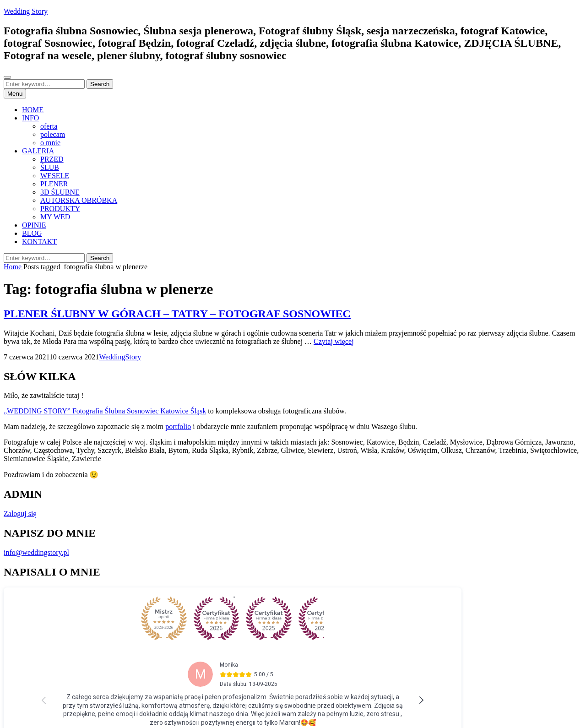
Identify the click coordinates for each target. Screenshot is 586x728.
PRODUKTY (60, 209)
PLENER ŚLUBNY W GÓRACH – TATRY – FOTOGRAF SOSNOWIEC (177, 314)
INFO (30, 118)
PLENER (54, 184)
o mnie (50, 143)
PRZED (52, 159)
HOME (33, 110)
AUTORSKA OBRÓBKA (79, 200)
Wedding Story (26, 11)
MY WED (55, 217)
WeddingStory (120, 357)
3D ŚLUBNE (60, 192)
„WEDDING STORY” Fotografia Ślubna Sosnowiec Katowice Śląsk (105, 411)
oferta (49, 126)
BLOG (32, 233)
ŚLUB (50, 167)
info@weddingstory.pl (36, 552)
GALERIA (38, 151)
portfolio (178, 426)
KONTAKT (39, 242)
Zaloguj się (20, 513)
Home (14, 267)
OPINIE (34, 225)
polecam (53, 134)
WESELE (55, 176)
